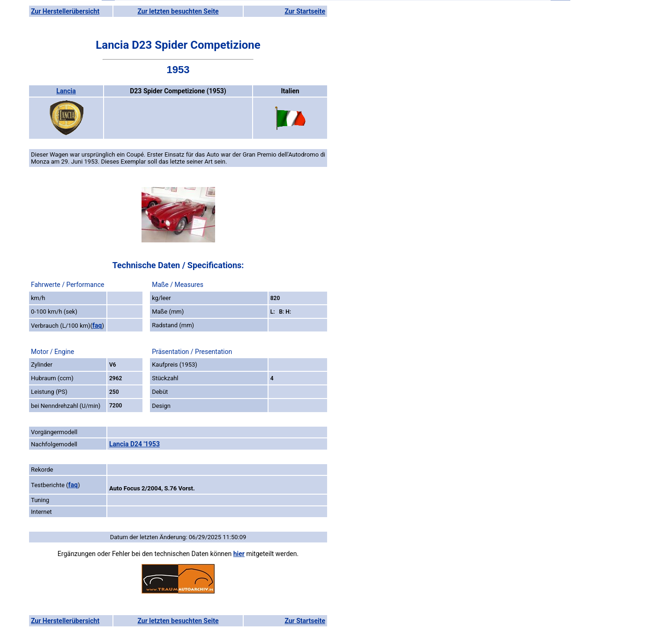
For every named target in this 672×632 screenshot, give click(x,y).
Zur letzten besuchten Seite (178, 11)
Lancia (66, 91)
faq (97, 325)
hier (239, 554)
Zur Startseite (305, 11)
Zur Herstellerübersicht (65, 11)
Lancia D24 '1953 (134, 444)
